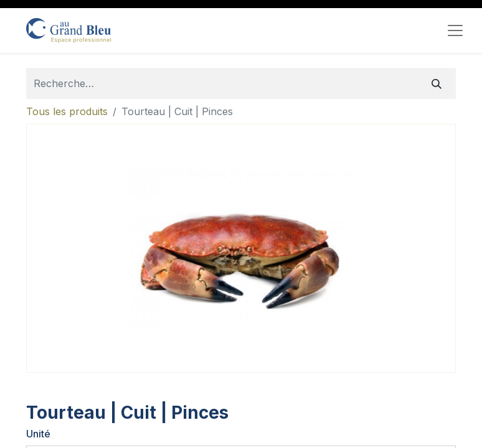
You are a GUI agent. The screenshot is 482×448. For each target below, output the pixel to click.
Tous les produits (67, 111)
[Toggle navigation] (455, 30)
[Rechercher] (437, 83)
